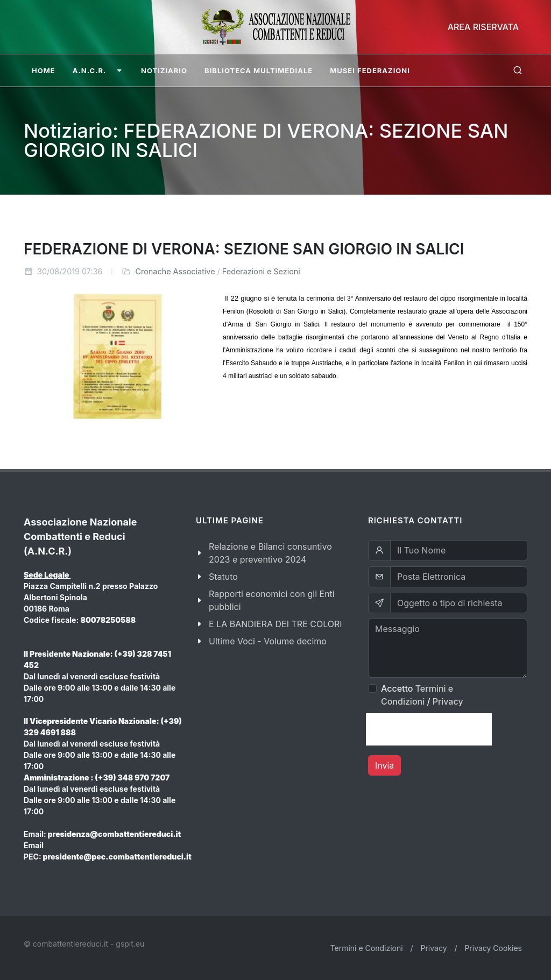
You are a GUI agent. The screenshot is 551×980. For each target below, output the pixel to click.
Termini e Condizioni (367, 948)
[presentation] (429, 729)
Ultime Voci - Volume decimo (268, 641)
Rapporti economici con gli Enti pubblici (272, 600)
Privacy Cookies (493, 948)
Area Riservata (483, 27)
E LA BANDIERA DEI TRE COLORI (275, 624)
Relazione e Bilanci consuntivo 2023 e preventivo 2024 (270, 553)
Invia (384, 765)
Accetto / (422, 695)
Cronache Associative (175, 271)
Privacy (448, 701)
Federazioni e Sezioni (261, 271)
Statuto (223, 577)
